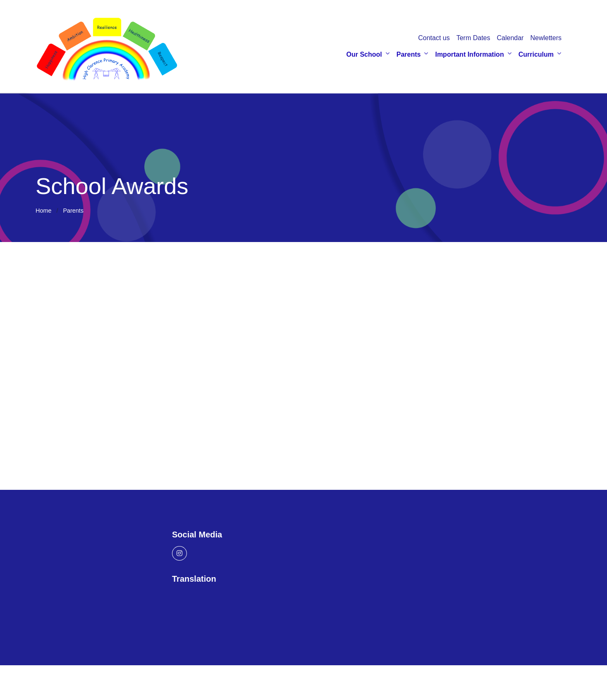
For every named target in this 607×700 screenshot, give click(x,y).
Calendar (510, 38)
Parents (409, 54)
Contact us (434, 38)
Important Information (469, 54)
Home (43, 211)
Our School (364, 54)
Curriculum (536, 54)
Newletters (546, 38)
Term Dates (473, 38)
